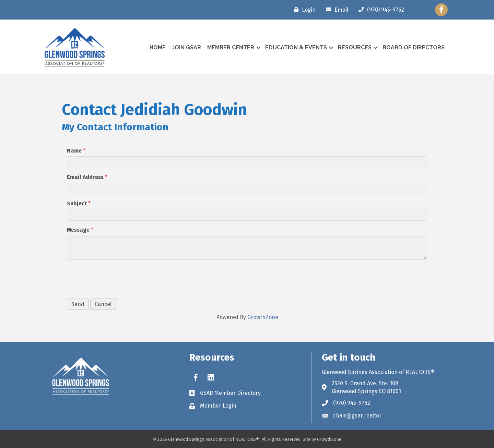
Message (78, 230)
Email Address (85, 177)
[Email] (335, 10)
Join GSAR (186, 47)
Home (158, 47)
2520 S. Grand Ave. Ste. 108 (365, 383)
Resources (355, 47)
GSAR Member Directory (230, 393)
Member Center (231, 47)
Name (74, 151)
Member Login (218, 406)
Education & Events (296, 47)
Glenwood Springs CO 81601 (366, 391)
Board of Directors (414, 47)
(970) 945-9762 (352, 403)
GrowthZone (263, 317)
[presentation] (119, 278)
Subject (77, 203)
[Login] (303, 10)
